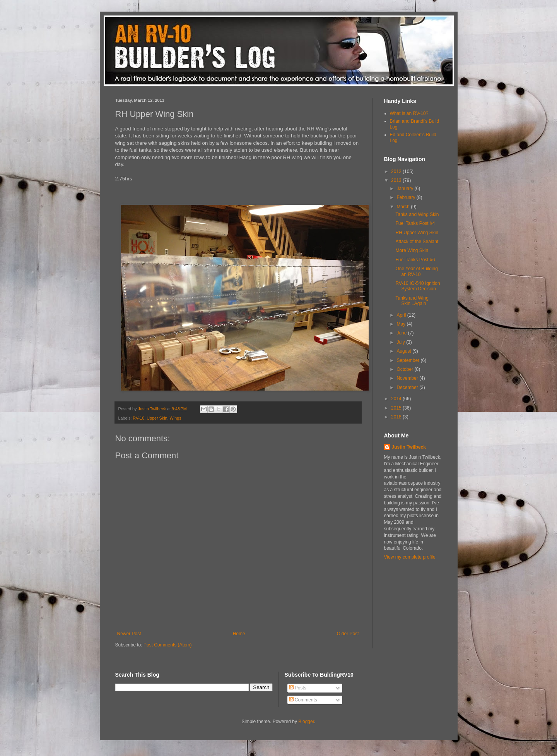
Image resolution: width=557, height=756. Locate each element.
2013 (397, 180)
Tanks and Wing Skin (417, 214)
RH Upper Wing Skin (417, 233)
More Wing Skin (412, 250)
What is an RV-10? (409, 113)
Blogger (306, 722)
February (406, 197)
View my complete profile (410, 557)
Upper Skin (157, 418)
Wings (176, 418)
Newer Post (129, 634)
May (402, 324)
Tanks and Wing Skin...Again (412, 301)
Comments (303, 700)
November (408, 378)
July (401, 342)
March (404, 207)
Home (239, 634)
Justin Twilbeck (409, 447)
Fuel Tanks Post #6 (415, 260)
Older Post (348, 634)
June (402, 333)
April (402, 315)
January (405, 189)
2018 (397, 417)
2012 (397, 171)
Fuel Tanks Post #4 (415, 223)
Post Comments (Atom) (168, 645)
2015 (397, 408)
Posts (298, 688)
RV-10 (138, 418)
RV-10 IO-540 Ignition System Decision (418, 286)
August (404, 351)
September (408, 360)
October (405, 369)
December (408, 387)
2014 (397, 399)
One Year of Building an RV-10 (416, 271)
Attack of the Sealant (417, 242)
